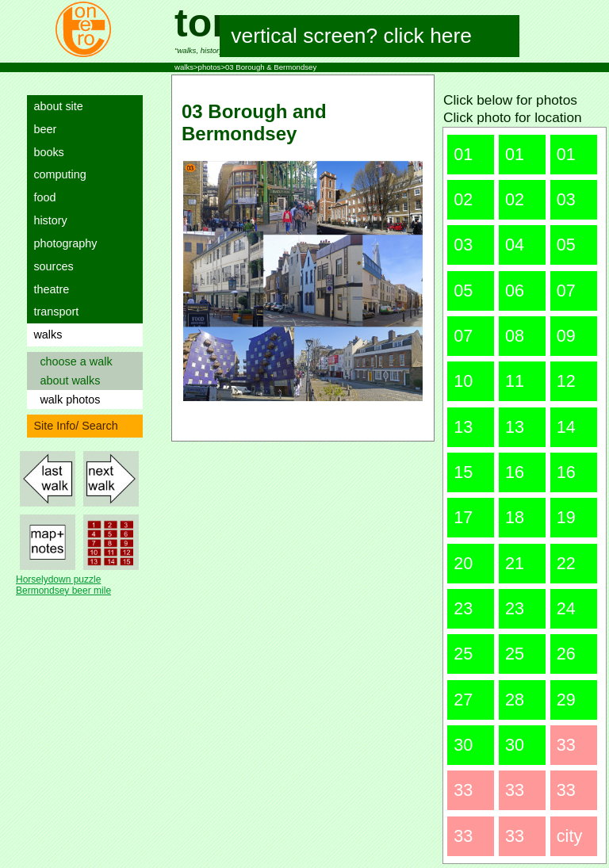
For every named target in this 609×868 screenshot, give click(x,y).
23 (463, 608)
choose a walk (73, 361)
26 (566, 654)
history (47, 220)
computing (56, 174)
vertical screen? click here (352, 36)
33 (566, 745)
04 (515, 245)
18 (515, 517)
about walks (67, 380)
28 (515, 700)
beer (42, 129)
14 (566, 427)
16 (515, 472)
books (45, 152)
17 (463, 517)
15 (463, 472)
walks (44, 335)
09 (566, 336)
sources (50, 266)
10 (463, 381)
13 (463, 427)
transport (53, 312)
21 (515, 563)
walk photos (67, 400)
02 (463, 199)
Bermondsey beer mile (63, 591)
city (569, 836)
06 (515, 291)
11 (515, 381)
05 (566, 245)
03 (566, 199)
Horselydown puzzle (58, 579)
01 (463, 154)
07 (566, 291)
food (41, 197)
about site (55, 106)
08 (515, 336)
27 (463, 700)
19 (566, 517)
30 (463, 745)
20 (463, 563)
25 (463, 654)
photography (62, 243)
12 (566, 381)
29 (566, 700)
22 (566, 563)
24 (566, 608)
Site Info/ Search (72, 426)
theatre (48, 289)
